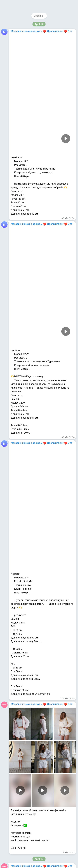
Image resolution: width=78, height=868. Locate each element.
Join (60, 4)
